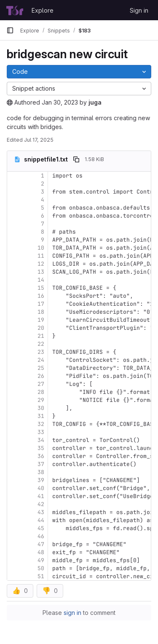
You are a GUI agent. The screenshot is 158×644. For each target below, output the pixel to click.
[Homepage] (15, 10)
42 (41, 504)
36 (41, 456)
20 (41, 328)
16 (41, 296)
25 (41, 368)
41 (41, 496)
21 (41, 336)
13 (41, 272)
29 (41, 400)
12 (41, 264)
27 (41, 384)
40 (41, 488)
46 (41, 536)
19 (41, 320)
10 (41, 248)
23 (41, 352)
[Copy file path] (76, 159)
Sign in (139, 10)
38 (41, 472)
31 (41, 416)
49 (41, 560)
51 (41, 576)
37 (41, 464)
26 (41, 376)
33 (41, 432)
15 (41, 288)
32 (41, 424)
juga (95, 102)
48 (41, 552)
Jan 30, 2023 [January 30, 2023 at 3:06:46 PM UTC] (60, 102)
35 (41, 448)
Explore (43, 10)
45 (41, 528)
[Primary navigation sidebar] (10, 30)
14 (41, 280)
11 (41, 256)
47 (41, 544)
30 (41, 408)
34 (41, 440)
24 (41, 360)
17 (41, 304)
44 (41, 520)
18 (41, 312)
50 (41, 568)
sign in (72, 613)
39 (41, 480)
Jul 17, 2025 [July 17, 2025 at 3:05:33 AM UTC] (39, 140)
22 (41, 344)
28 (41, 392)
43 (41, 512)
